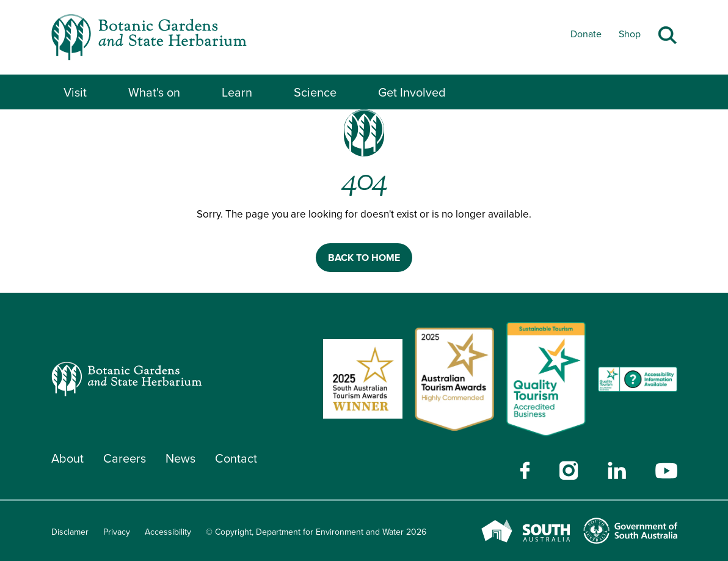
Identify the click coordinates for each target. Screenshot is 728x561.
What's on (154, 92)
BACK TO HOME (364, 258)
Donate (586, 34)
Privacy (117, 532)
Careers (125, 458)
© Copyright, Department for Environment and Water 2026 (316, 532)
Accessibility (168, 532)
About (67, 458)
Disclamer (70, 532)
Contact (236, 458)
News (180, 458)
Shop (630, 34)
